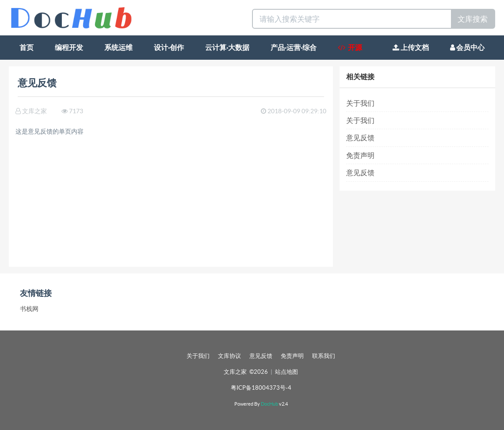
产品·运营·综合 (294, 47)
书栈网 (29, 309)
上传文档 (411, 47)
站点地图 (286, 372)
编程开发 (69, 47)
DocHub (269, 404)
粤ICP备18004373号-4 (261, 388)
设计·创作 (169, 47)
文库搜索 (473, 19)
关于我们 (360, 103)
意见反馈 (360, 138)
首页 (27, 47)
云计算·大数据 (227, 47)
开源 (350, 47)
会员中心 (467, 47)
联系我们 (324, 356)
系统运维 (118, 47)
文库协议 (229, 356)
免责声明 (360, 155)
